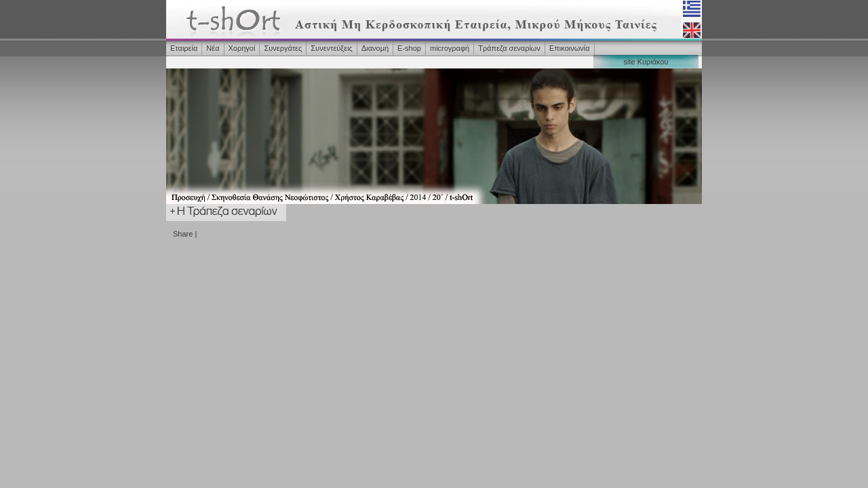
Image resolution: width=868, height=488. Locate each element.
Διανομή (375, 48)
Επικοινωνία (570, 48)
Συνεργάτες (283, 48)
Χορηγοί (242, 48)
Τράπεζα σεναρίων (509, 48)
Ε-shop (409, 48)
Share (183, 234)
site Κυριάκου (646, 62)
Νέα (213, 48)
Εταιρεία (184, 48)
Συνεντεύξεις (332, 48)
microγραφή (450, 48)
